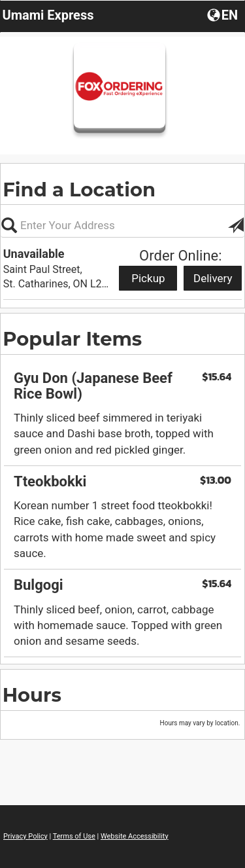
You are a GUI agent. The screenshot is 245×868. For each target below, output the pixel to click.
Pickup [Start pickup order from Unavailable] (148, 278)
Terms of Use (74, 836)
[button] (224, 14)
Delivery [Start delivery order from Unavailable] (213, 278)
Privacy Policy (25, 836)
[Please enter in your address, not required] (122, 225)
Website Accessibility (135, 836)
